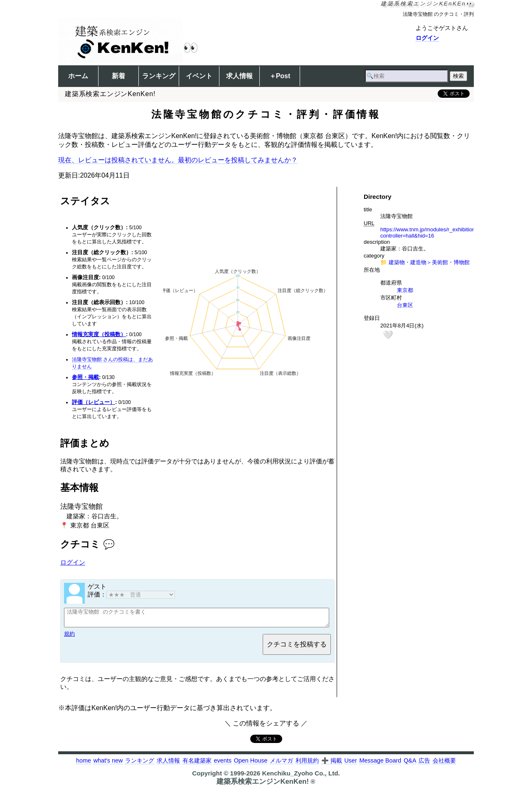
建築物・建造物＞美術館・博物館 (429, 262)
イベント (199, 76)
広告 (424, 764)
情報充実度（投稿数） (99, 334)
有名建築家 (197, 764)
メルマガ (281, 764)
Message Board (381, 764)
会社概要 (444, 764)
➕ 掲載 (332, 764)
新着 (118, 76)
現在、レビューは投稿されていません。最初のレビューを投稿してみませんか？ (178, 160)
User (350, 764)
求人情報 (239, 76)
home (84, 764)
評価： (131, 594)
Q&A (410, 764)
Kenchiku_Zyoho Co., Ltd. (301, 777)
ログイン (427, 38)
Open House (251, 764)
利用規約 (307, 764)
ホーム (78, 76)
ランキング (159, 76)
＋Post (280, 76)
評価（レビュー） (94, 402)
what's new (108, 764)
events (222, 764)
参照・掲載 (85, 377)
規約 (69, 638)
